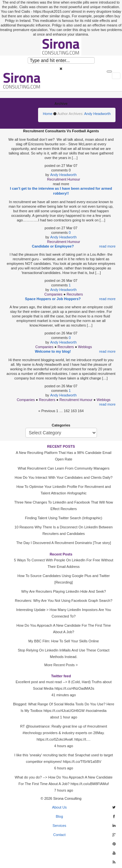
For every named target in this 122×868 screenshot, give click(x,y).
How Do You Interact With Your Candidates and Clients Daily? (64, 477)
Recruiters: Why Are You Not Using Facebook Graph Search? (64, 601)
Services (59, 826)
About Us (59, 807)
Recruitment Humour (64, 179)
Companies (53, 294)
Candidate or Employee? (53, 246)
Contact (60, 835)
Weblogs (85, 347)
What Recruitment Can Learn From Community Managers (64, 468)
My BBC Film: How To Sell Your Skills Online (64, 641)
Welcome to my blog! (53, 351)
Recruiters (75, 294)
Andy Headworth (97, 114)
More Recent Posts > (61, 665)
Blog (59, 816)
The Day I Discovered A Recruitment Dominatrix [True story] (64, 543)
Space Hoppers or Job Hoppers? (53, 299)
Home (48, 114)
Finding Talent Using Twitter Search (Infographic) (64, 518)
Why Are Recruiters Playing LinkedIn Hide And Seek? (63, 591)
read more (107, 246)
